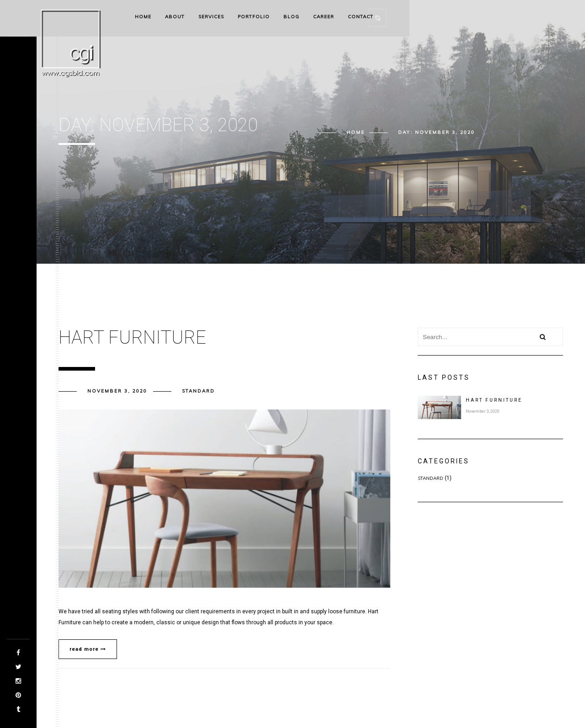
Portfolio (254, 17)
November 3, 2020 (117, 391)
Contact (361, 17)
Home (143, 17)
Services (211, 17)
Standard (198, 391)
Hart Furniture (494, 400)
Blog (291, 17)
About (175, 17)
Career (324, 17)
